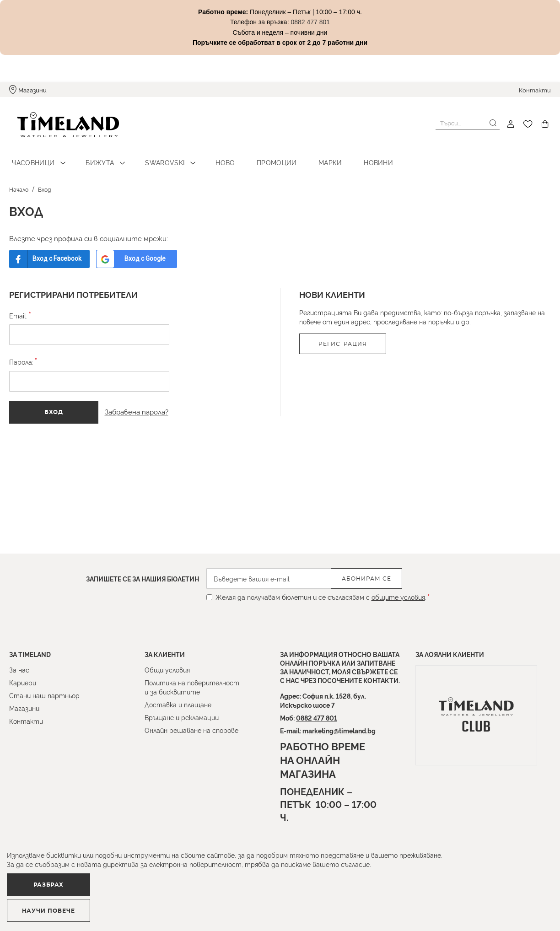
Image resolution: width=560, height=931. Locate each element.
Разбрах (58, 906)
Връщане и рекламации (182, 717)
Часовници (31, 156)
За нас (19, 670)
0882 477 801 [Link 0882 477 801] (310, 22)
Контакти (535, 90)
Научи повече (172, 906)
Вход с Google (152, 252)
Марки (303, 156)
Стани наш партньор (44, 695)
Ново (208, 156)
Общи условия (167, 670)
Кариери (23, 682)
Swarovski (153, 156)
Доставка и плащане (178, 704)
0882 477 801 (317, 718)
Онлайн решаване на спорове (191, 730)
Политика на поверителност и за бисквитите (192, 687)
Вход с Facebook (59, 252)
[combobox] (468, 123)
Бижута (93, 156)
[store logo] (60, 124)
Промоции (254, 156)
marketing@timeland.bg (339, 730)
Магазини (32, 90)
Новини (346, 156)
